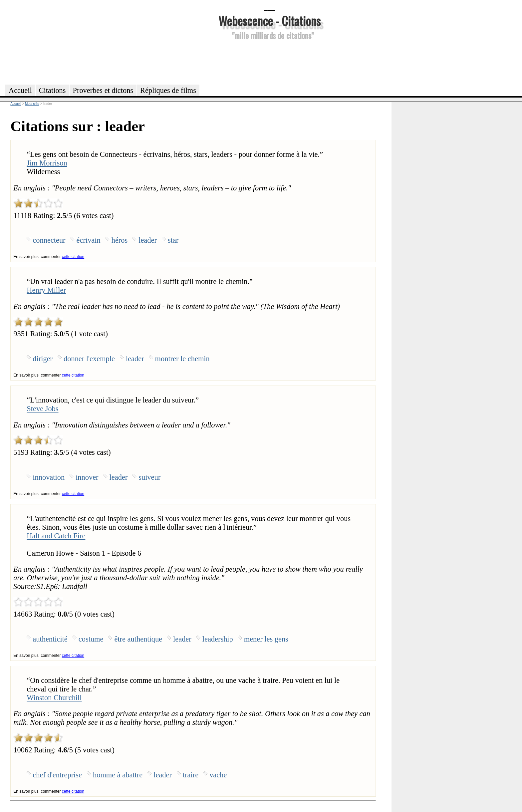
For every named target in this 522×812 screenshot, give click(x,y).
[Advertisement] (269, 61)
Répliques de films (168, 90)
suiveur (149, 477)
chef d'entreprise (57, 775)
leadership (218, 639)
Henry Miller (46, 290)
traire (191, 775)
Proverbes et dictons (103, 90)
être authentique (138, 639)
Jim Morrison (47, 163)
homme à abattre (118, 775)
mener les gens (266, 639)
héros (120, 240)
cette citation (73, 257)
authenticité (50, 639)
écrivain (89, 240)
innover (87, 477)
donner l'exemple (89, 359)
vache (218, 775)
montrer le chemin (182, 359)
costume (91, 639)
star (173, 240)
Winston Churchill (54, 698)
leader (148, 240)
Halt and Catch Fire (56, 536)
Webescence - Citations (269, 20)
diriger (43, 359)
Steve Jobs (42, 409)
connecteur (49, 240)
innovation (49, 477)
